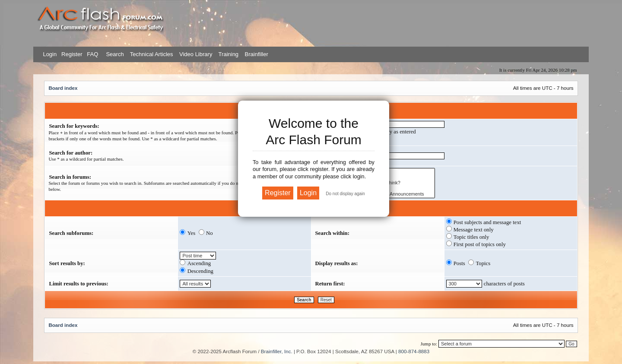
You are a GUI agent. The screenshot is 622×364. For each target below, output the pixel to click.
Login (50, 54)
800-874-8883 (414, 351)
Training (228, 54)
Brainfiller (257, 54)
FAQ (92, 54)
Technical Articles (152, 54)
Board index (63, 88)
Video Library (196, 54)
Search (114, 54)
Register (71, 54)
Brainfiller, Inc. (277, 351)
